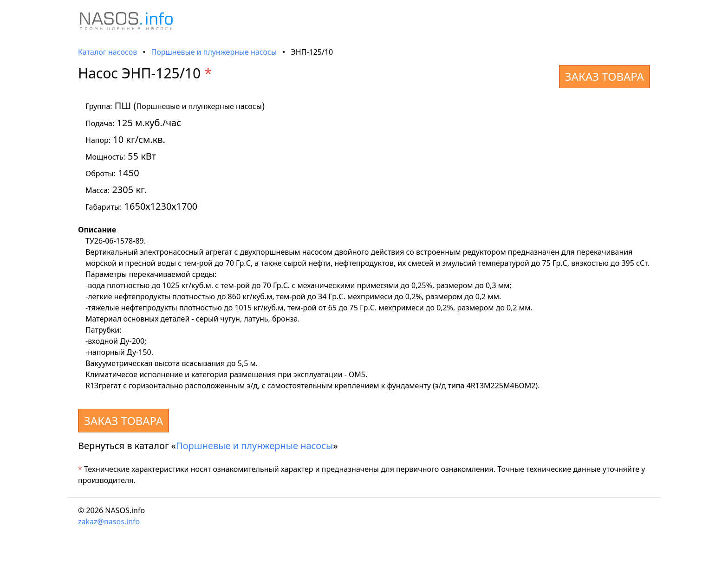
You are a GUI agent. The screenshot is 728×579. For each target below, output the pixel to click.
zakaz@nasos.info (109, 521)
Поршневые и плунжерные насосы (214, 52)
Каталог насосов (107, 52)
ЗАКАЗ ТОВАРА (604, 76)
